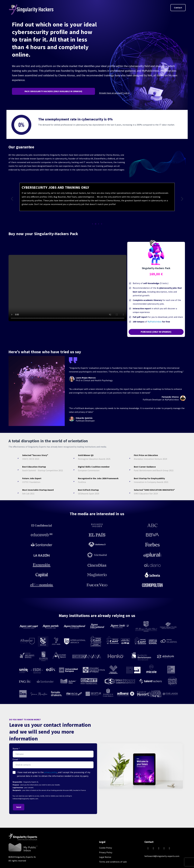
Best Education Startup (34, 467)
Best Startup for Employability (149, 478)
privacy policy (51, 772)
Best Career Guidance (145, 467)
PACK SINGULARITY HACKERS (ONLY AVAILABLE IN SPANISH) (53, 91)
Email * (16, 759)
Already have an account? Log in (114, 93)
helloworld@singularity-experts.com (162, 856)
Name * (16, 749)
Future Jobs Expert (32, 478)
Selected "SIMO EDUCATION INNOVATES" (154, 490)
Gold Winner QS (86, 455)
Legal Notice (105, 857)
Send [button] (19, 807)
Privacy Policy (106, 852)
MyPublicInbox (155, 322)
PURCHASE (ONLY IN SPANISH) (156, 332)
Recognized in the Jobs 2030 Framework (98, 478)
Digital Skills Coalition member (94, 467)
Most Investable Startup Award (38, 490)
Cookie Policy (106, 848)
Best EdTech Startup (88, 490)
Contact (178, 8)
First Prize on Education (146, 455)
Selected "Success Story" (35, 455)
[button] (12, 199)
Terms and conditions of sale (113, 862)
